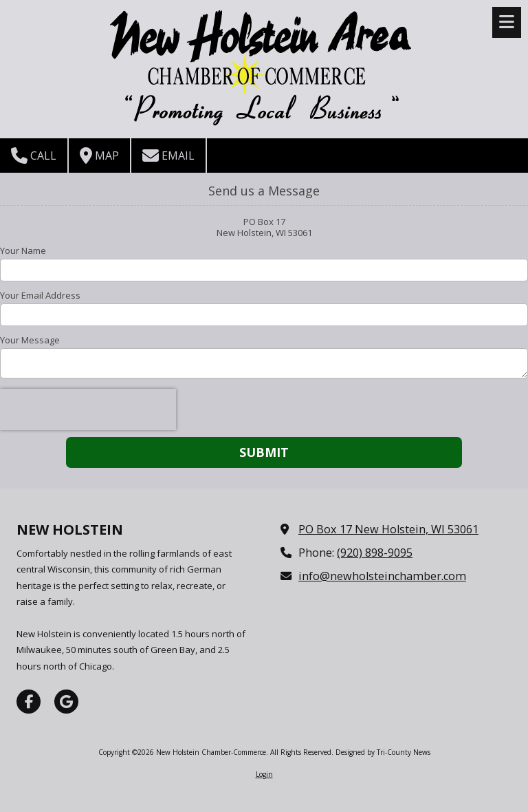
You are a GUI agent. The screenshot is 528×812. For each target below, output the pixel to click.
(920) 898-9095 (375, 553)
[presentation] (88, 409)
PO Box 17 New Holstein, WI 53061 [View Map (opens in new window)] (388, 529)
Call (34, 156)
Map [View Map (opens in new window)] (99, 156)
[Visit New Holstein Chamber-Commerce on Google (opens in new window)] (66, 702)
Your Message (30, 340)
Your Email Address (40, 295)
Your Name (23, 250)
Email (168, 156)
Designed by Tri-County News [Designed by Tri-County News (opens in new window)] (383, 752)
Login (264, 774)
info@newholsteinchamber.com (382, 576)
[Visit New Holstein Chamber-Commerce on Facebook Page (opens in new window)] (29, 702)
